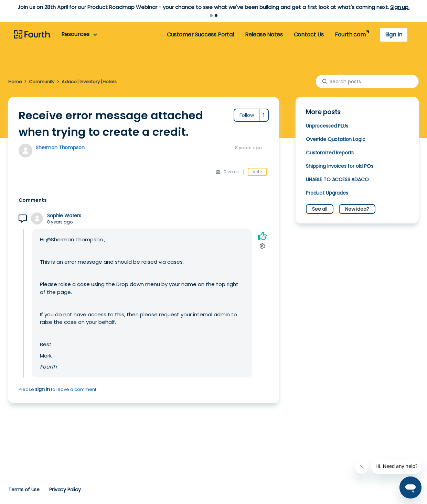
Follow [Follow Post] (247, 115)
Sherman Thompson (60, 147)
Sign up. (400, 7)
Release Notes (264, 35)
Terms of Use (24, 490)
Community (42, 82)
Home (15, 82)
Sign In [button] (394, 35)
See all (320, 209)
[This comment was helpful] (262, 236)
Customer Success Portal (200, 35)
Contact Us (309, 35)
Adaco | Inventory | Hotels (89, 82)
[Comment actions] (262, 246)
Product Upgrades (327, 193)
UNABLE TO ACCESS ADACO (337, 179)
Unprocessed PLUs (327, 126)
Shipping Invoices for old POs (340, 166)
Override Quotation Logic (335, 139)
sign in (42, 389)
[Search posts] (367, 81)
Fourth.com (350, 35)
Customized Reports (330, 153)
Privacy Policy (65, 490)
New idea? (357, 209)
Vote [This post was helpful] (257, 172)
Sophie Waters (64, 216)
